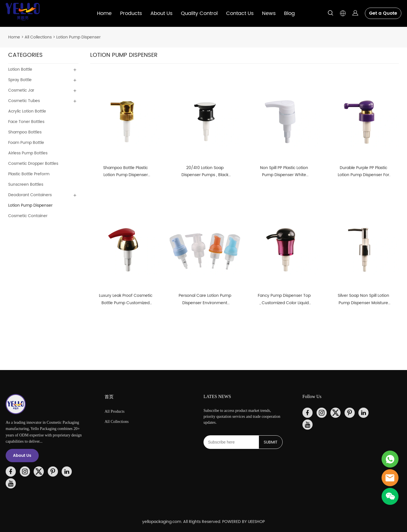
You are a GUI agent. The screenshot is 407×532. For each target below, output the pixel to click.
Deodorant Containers (30, 195)
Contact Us (240, 13)
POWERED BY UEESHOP (243, 522)
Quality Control (199, 13)
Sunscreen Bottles (26, 184)
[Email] (231, 442)
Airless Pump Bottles (28, 153)
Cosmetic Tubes (24, 101)
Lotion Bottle (20, 69)
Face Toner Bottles (26, 122)
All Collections (38, 37)
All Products (114, 411)
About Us (161, 13)
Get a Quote (383, 13)
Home (104, 13)
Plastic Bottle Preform (29, 174)
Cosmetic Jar (21, 90)
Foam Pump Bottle (26, 143)
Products (131, 13)
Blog (289, 13)
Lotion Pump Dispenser (78, 37)
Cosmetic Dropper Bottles (33, 164)
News (269, 13)
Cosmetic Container (28, 216)
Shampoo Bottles (25, 132)
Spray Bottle (20, 80)
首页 (109, 397)
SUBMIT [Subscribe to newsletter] (271, 442)
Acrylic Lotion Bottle (27, 111)
